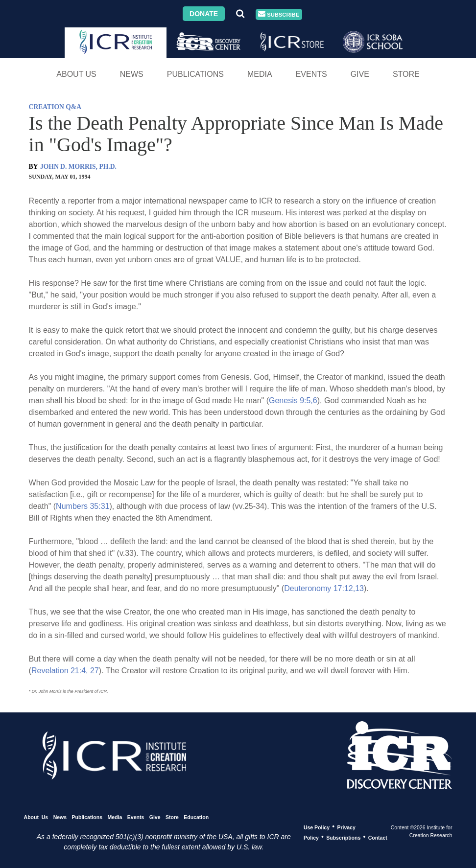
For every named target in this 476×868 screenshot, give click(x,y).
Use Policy (317, 827)
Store (406, 74)
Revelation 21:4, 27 (65, 671)
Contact (378, 837)
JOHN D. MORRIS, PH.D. (78, 167)
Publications (195, 74)
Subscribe (279, 14)
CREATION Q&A (55, 107)
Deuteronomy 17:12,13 (324, 588)
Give (360, 74)
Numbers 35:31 (83, 506)
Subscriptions (343, 837)
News (132, 74)
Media (260, 74)
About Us (76, 74)
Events (311, 74)
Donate (204, 14)
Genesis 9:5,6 (293, 400)
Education (196, 817)
